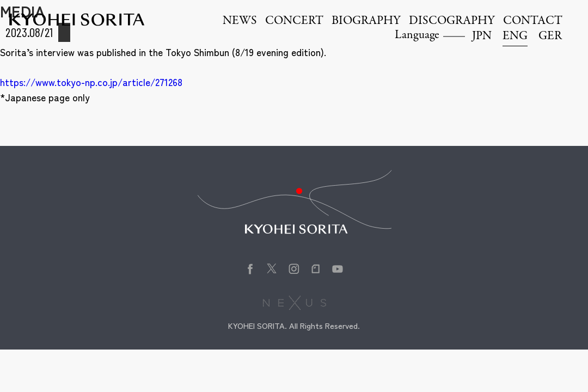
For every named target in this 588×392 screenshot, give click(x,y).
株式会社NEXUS (294, 303)
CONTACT (533, 21)
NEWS (240, 21)
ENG (515, 36)
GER (550, 36)
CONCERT (294, 21)
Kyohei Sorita (77, 20)
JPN (482, 36)
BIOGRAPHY (366, 21)
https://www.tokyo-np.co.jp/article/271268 (91, 82)
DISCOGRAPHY (452, 21)
